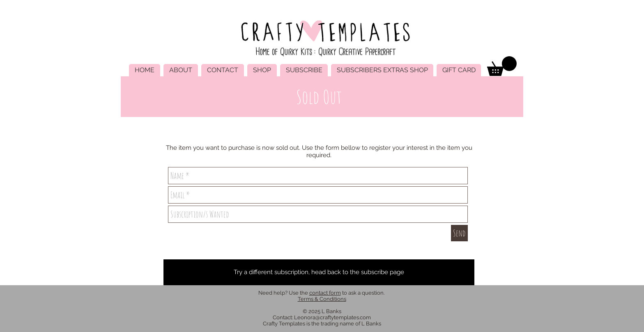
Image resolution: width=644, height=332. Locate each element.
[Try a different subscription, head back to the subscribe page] (319, 272)
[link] (502, 66)
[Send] (459, 233)
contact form (325, 293)
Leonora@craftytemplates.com (332, 317)
